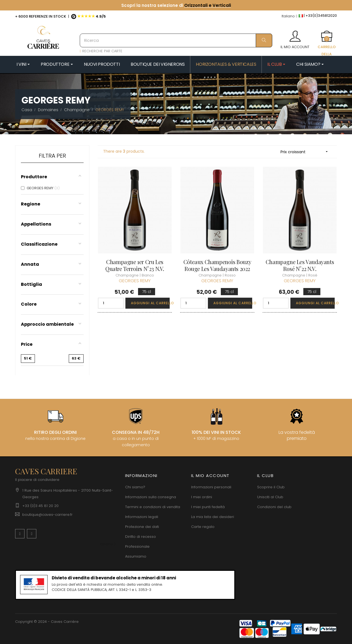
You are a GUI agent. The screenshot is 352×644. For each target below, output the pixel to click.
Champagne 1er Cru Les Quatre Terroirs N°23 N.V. (135, 265)
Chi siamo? (135, 487)
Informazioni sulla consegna (151, 497)
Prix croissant (306, 152)
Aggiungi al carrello (150, 303)
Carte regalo (203, 527)
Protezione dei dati (142, 527)
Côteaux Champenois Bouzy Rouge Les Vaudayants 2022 (217, 265)
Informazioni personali (211, 487)
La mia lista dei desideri (213, 517)
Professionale (137, 546)
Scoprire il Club (271, 487)
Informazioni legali (142, 517)
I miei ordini (202, 497)
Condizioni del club (274, 507)
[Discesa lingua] (289, 16)
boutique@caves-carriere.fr (47, 515)
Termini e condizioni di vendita (153, 507)
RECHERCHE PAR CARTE (101, 51)
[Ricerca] (176, 40)
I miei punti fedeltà (208, 507)
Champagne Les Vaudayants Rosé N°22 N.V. (300, 265)
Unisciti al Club (270, 497)
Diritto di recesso (141, 537)
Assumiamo (136, 556)
